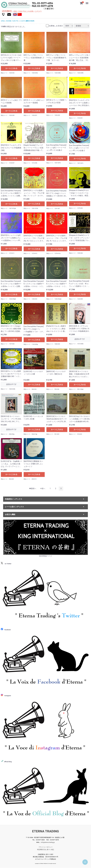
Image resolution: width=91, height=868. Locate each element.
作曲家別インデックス (13, 499)
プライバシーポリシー (46, 847)
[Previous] (43, 489)
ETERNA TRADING (46, 831)
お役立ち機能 (10, 514)
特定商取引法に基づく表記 (46, 850)
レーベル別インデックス (14, 507)
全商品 (3, 21)
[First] (33, 489)
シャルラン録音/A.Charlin (27, 21)
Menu (87, 2)
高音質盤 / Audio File (12, 21)
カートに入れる (11, 68)
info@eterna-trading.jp (48, 842)
